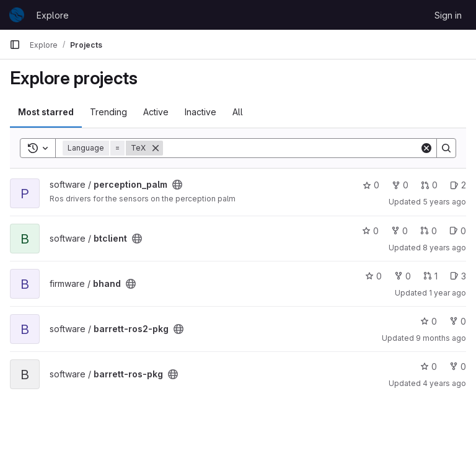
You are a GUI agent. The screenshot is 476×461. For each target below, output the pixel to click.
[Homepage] (17, 15)
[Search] (291, 148)
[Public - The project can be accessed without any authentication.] (177, 185)
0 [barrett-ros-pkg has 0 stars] (429, 367)
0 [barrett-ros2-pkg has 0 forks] (458, 321)
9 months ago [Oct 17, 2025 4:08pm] (441, 338)
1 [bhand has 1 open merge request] (430, 276)
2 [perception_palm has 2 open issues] (458, 185)
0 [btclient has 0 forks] (399, 231)
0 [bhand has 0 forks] (403, 276)
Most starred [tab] (46, 112)
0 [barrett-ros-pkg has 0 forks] (458, 367)
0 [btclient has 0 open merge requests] (429, 231)
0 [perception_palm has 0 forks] (400, 185)
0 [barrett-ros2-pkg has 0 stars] (429, 321)
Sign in (448, 15)
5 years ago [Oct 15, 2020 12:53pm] (444, 202)
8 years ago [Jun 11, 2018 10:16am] (444, 248)
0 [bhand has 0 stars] (373, 276)
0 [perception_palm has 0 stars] (371, 185)
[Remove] (156, 148)
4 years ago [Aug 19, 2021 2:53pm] (444, 383)
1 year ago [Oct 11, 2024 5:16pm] (447, 293)
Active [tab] (156, 112)
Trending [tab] (108, 112)
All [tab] (238, 112)
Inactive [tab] (201, 112)
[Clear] (426, 148)
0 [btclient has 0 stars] (370, 231)
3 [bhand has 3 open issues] (458, 276)
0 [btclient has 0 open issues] (458, 231)
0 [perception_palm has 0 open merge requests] (429, 185)
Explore (53, 15)
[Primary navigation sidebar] (15, 45)
